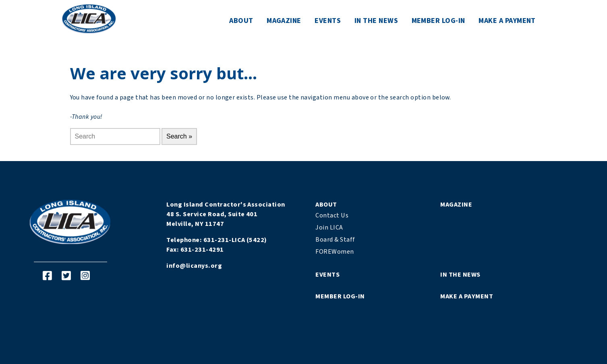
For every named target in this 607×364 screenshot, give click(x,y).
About (241, 21)
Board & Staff (335, 240)
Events (328, 21)
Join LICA (329, 227)
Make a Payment (507, 21)
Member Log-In (438, 21)
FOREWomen (335, 252)
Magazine (284, 21)
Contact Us (332, 215)
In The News (376, 21)
